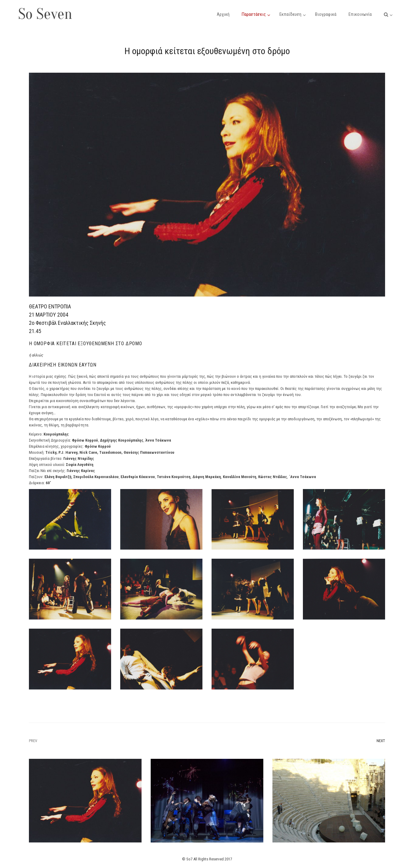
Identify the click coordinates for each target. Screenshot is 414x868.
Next (381, 741)
